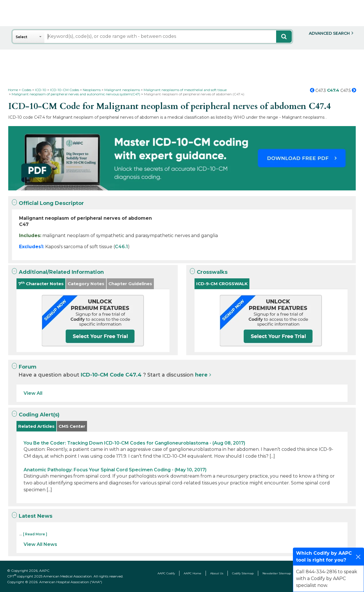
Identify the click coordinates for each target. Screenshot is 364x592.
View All (33, 393)
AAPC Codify (166, 573)
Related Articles (36, 426)
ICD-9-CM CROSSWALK (222, 284)
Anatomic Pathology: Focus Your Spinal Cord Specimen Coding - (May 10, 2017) (115, 470)
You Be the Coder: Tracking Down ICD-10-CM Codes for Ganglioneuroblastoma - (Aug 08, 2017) (134, 443)
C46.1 (121, 247)
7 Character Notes (41, 284)
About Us (217, 573)
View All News (40, 544)
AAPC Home (193, 573)
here (201, 375)
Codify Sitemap (243, 573)
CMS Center (72, 426)
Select (21, 37)
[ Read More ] (35, 534)
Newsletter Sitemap (277, 573)
